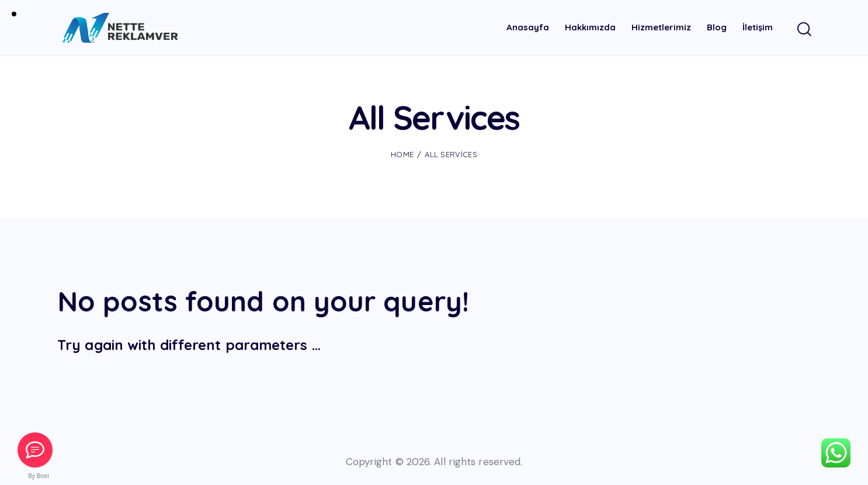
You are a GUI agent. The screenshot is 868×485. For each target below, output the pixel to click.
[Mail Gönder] (35, 450)
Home (402, 154)
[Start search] (803, 30)
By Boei (39, 476)
